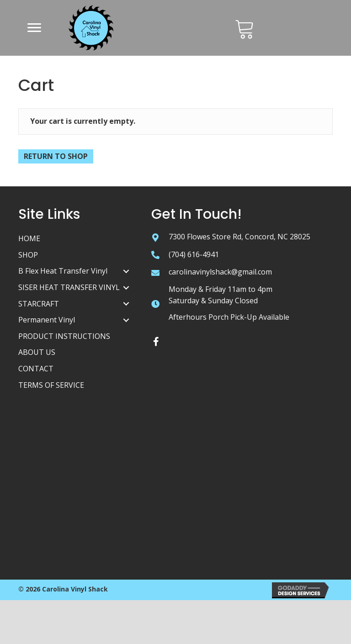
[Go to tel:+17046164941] (155, 255)
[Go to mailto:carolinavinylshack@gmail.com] (155, 272)
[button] (34, 28)
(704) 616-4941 (194, 254)
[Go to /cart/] (245, 29)
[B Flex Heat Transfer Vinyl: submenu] (126, 271)
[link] (76, 239)
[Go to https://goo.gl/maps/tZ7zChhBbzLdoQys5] (155, 237)
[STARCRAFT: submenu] (126, 304)
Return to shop (56, 156)
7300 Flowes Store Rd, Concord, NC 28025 (239, 237)
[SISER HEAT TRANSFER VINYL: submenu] (126, 288)
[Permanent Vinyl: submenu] (126, 320)
